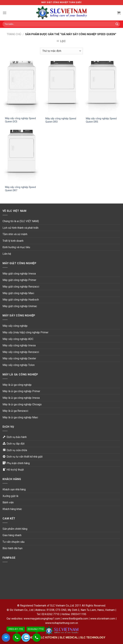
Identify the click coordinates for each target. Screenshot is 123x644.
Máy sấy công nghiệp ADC (18, 339)
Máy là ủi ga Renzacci (15, 411)
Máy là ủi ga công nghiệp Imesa (21, 398)
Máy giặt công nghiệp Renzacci (21, 287)
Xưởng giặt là (10, 496)
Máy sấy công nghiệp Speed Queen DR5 (101, 120)
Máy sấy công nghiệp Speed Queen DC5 (20, 120)
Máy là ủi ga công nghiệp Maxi (20, 417)
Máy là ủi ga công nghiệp (17, 385)
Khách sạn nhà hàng (14, 489)
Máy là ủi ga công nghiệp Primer (21, 391)
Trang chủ (14, 34)
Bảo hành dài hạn (12, 548)
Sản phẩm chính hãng (15, 529)
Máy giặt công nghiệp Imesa (19, 274)
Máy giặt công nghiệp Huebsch (21, 300)
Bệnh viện (8, 502)
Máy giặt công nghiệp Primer (19, 280)
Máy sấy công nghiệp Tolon (19, 365)
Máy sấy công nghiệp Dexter (19, 358)
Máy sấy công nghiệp (15, 326)
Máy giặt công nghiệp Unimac (20, 306)
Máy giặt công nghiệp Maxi (18, 293)
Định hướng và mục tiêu (16, 247)
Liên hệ (7, 254)
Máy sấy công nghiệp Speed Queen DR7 (20, 189)
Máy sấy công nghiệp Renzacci (21, 352)
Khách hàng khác (12, 509)
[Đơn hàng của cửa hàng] (61, 51)
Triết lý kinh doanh (13, 241)
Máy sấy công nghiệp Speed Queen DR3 (61, 120)
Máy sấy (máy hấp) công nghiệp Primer (25, 332)
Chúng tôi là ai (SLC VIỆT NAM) (21, 221)
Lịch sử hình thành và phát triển (20, 228)
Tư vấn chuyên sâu (13, 542)
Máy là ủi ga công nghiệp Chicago (22, 404)
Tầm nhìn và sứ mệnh (15, 234)
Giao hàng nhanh (12, 535)
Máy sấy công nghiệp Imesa (19, 345)
